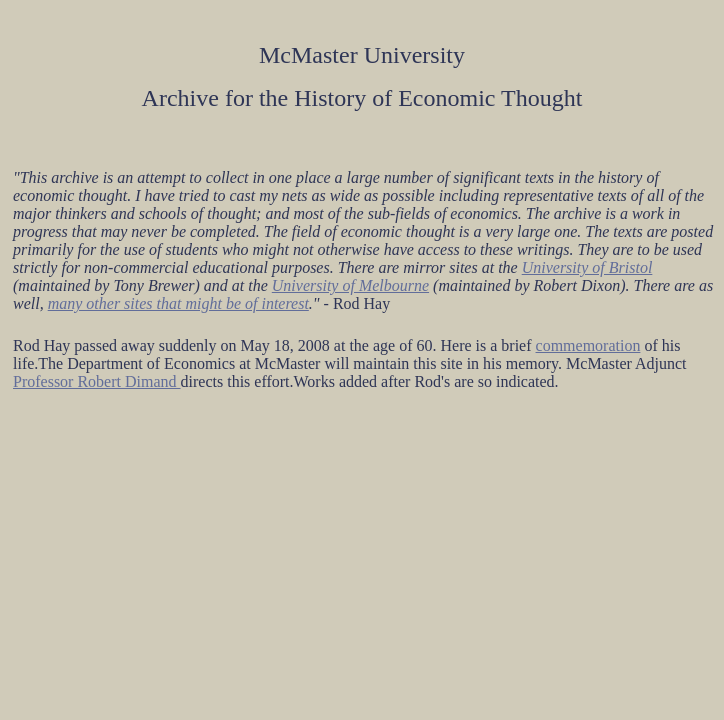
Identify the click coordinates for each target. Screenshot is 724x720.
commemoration (588, 345)
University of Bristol (587, 267)
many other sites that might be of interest (178, 303)
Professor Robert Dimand (97, 381)
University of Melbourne (350, 285)
